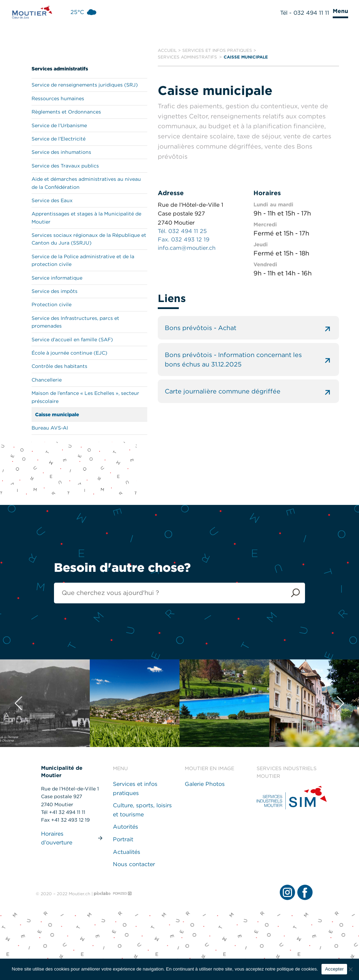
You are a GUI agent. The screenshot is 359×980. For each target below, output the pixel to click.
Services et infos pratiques (217, 50)
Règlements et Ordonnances (66, 112)
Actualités (127, 852)
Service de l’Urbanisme (59, 125)
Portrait (123, 839)
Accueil (167, 50)
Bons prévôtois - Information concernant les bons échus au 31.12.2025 (248, 359)
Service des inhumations (61, 152)
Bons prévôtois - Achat (248, 328)
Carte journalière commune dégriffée (248, 391)
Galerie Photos (205, 784)
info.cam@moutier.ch (187, 248)
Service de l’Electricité (59, 139)
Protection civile (52, 304)
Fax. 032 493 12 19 (184, 239)
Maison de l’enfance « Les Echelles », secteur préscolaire (85, 397)
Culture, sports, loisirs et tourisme (142, 810)
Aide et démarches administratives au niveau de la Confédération (86, 183)
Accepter (334, 969)
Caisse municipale (57, 414)
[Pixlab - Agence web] (102, 894)
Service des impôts (55, 291)
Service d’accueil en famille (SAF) (72, 340)
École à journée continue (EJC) (69, 353)
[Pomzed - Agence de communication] (122, 894)
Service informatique (57, 278)
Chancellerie (47, 380)
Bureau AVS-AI (50, 428)
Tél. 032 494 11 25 (182, 231)
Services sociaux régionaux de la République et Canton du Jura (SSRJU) (89, 239)
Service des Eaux (52, 200)
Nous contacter (134, 864)
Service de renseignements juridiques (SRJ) (85, 85)
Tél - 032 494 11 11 (305, 13)
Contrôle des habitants (59, 366)
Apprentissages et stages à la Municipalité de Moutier (86, 218)
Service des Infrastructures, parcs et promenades (75, 322)
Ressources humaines (58, 98)
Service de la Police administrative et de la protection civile (83, 260)
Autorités (126, 827)
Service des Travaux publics (65, 166)
